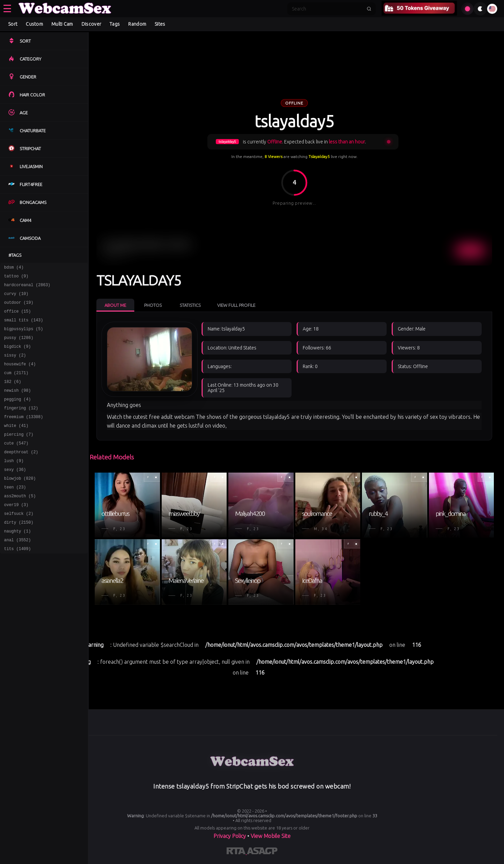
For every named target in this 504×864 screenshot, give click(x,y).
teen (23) (15, 513)
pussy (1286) (19, 347)
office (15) (17, 317)
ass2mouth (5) (20, 523)
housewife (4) (20, 376)
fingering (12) (21, 425)
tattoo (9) (16, 278)
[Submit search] (369, 9)
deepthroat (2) (21, 474)
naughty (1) (17, 562)
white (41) (16, 445)
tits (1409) (17, 582)
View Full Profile (236, 305)
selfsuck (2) (19, 543)
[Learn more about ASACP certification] (262, 852)
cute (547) (16, 464)
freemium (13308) (24, 435)
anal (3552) (17, 572)
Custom (34, 24)
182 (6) (13, 396)
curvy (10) (16, 298)
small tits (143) (24, 327)
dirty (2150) (19, 553)
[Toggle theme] (480, 9)
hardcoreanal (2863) (27, 288)
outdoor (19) (19, 307)
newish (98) (17, 405)
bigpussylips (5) (24, 337)
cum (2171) (16, 386)
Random (137, 24)
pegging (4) (17, 415)
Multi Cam (62, 24)
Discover (91, 24)
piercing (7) (19, 454)
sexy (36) (15, 494)
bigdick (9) (17, 356)
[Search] (327, 9)
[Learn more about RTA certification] (237, 852)
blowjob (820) (20, 504)
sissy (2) (15, 366)
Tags (115, 24)
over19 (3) (16, 533)
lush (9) (14, 484)
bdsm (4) (14, 268)
